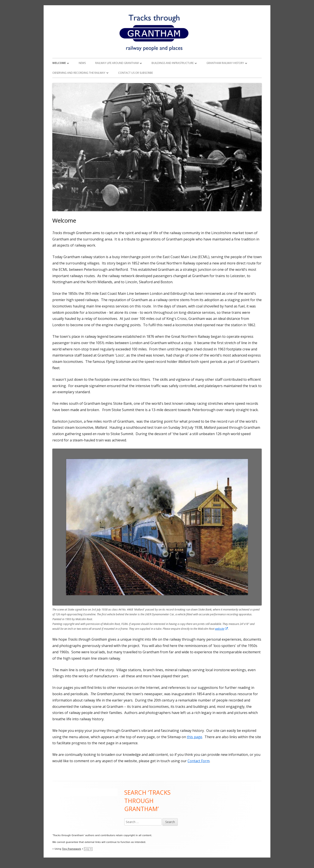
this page (195, 737)
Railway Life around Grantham (117, 63)
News (82, 63)
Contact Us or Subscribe (136, 73)
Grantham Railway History (225, 63)
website (222, 629)
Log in (88, 849)
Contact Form (199, 761)
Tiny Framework (71, 849)
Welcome (59, 63)
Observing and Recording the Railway (79, 73)
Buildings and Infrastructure (173, 63)
